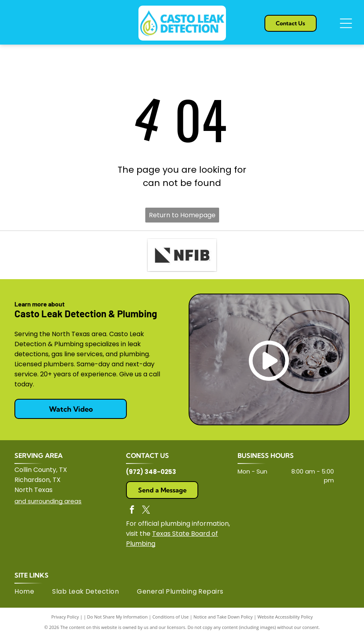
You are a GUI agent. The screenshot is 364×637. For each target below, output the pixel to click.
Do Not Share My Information (117, 617)
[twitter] (146, 511)
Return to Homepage (182, 215)
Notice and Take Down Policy (223, 617)
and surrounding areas (48, 501)
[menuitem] (33, 592)
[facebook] (132, 511)
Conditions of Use (171, 617)
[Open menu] (346, 23)
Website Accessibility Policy (285, 617)
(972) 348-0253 (151, 472)
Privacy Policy (65, 617)
